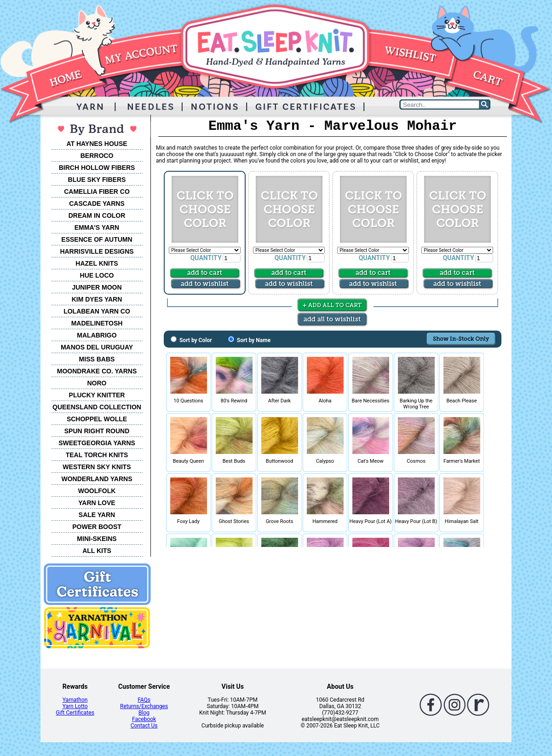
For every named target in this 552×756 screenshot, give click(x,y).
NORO (97, 383)
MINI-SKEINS (97, 539)
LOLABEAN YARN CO (97, 311)
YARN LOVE (97, 503)
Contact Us (144, 726)
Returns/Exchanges (144, 706)
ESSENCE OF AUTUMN (97, 239)
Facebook (144, 719)
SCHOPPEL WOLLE (97, 419)
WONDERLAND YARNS (97, 479)
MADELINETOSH (97, 323)
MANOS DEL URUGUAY (97, 347)
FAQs (144, 700)
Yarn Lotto (75, 706)
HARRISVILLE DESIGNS (97, 251)
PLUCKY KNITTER (97, 395)
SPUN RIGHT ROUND (97, 431)
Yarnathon (75, 700)
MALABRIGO (97, 335)
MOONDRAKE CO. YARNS (97, 371)
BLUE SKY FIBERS (97, 180)
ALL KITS (97, 551)
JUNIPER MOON (97, 287)
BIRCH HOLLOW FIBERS (97, 168)
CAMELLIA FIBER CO (97, 192)
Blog (144, 713)
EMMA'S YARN (97, 227)
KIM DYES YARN (97, 299)
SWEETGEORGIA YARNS (97, 443)
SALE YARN (97, 515)
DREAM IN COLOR (97, 215)
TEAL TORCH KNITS (97, 455)
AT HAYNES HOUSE (97, 144)
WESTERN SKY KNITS (97, 467)
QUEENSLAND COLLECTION (97, 407)
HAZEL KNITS (97, 263)
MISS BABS (97, 359)
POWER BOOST (97, 527)
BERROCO (97, 156)
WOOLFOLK (97, 491)
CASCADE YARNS (97, 204)
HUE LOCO (97, 275)
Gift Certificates (75, 713)
